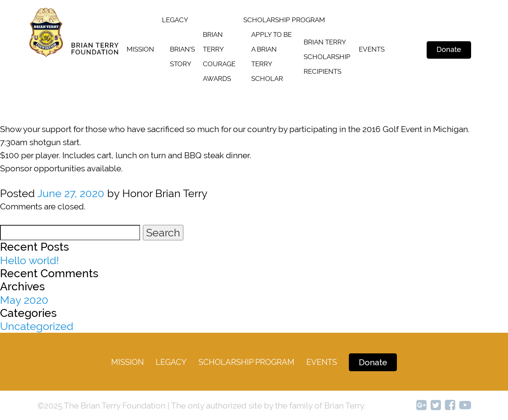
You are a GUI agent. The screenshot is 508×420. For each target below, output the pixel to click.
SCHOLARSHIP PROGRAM (284, 20)
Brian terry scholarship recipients (327, 57)
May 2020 (24, 300)
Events (372, 49)
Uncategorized (37, 326)
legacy (175, 20)
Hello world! (30, 260)
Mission (140, 49)
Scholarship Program (246, 362)
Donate (449, 49)
